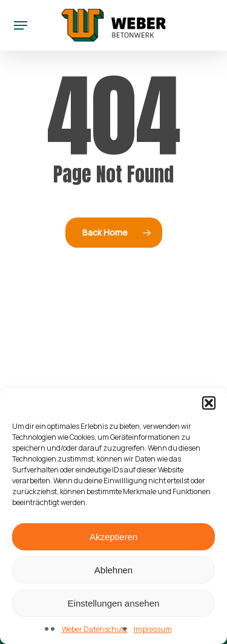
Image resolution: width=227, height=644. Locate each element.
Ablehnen (113, 570)
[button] (209, 403)
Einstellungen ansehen (114, 603)
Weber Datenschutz (95, 629)
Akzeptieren (113, 537)
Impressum (153, 629)
